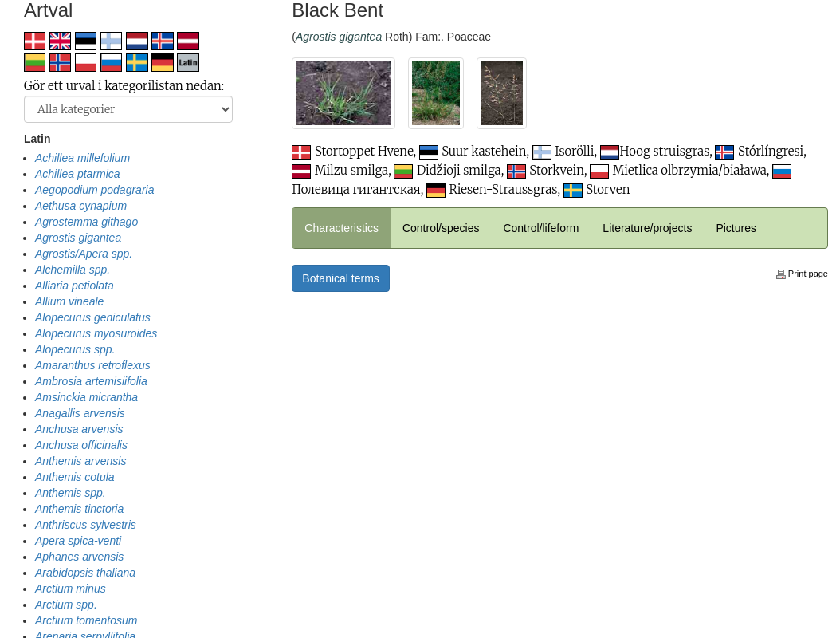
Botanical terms (340, 278)
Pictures (736, 228)
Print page (802, 274)
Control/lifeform (541, 228)
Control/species (441, 228)
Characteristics (341, 228)
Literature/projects (647, 228)
